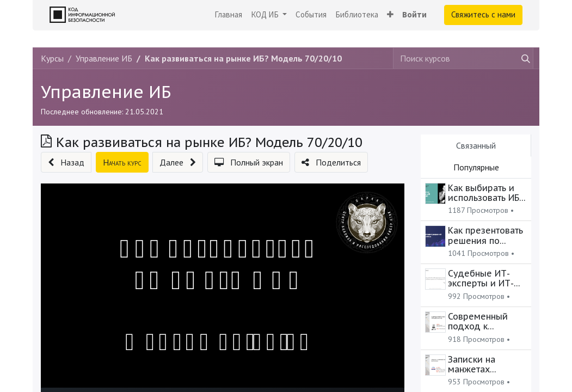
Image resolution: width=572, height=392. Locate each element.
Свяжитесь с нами (483, 14)
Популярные (476, 167)
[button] (390, 15)
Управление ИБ (106, 92)
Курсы (52, 58)
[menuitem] (228, 15)
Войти (414, 14)
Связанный (476, 145)
